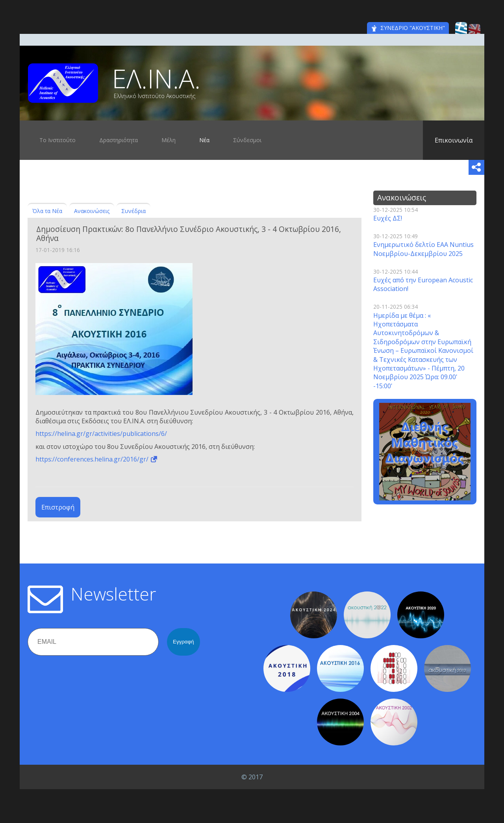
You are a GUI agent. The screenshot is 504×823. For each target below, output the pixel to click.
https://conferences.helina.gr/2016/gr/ (92, 459)
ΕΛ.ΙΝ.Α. (156, 78)
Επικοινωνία (454, 140)
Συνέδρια (133, 211)
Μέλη (169, 140)
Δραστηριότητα (119, 140)
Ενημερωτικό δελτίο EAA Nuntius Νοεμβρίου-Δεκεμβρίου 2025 (423, 249)
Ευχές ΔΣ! (388, 218)
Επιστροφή (58, 507)
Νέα (204, 140)
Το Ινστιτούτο (57, 140)
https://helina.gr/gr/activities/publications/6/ (101, 434)
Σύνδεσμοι (247, 140)
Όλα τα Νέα (47, 211)
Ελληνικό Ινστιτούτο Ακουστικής (155, 96)
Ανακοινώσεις (92, 211)
